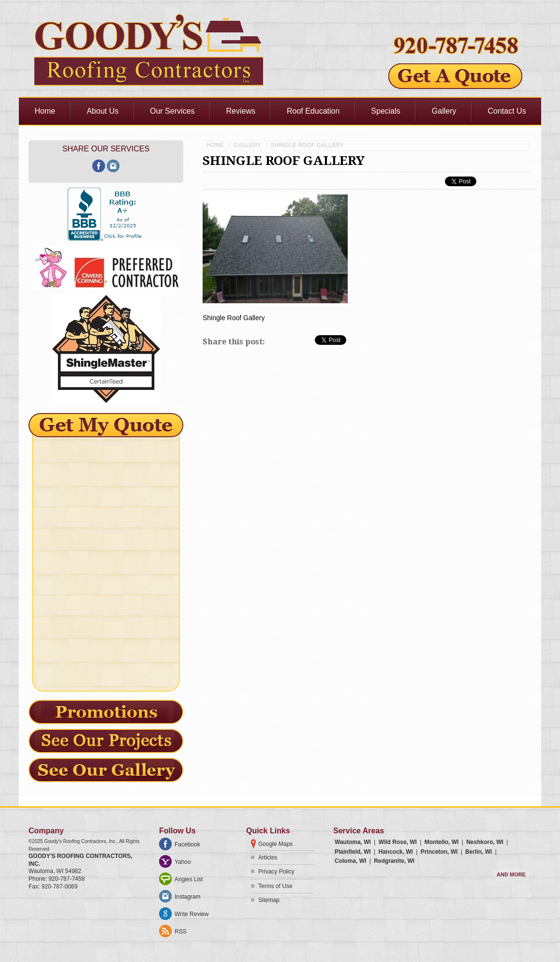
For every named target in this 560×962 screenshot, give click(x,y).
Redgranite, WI (394, 861)
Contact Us (507, 111)
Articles (268, 858)
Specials (385, 111)
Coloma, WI (350, 861)
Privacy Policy (276, 872)
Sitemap (269, 900)
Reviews (240, 111)
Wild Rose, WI (398, 842)
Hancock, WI (395, 852)
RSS (181, 932)
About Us (103, 111)
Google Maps (275, 844)
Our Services (172, 111)
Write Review (192, 914)
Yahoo (183, 862)
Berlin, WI (479, 852)
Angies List (189, 879)
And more (511, 874)
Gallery (444, 111)
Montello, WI (442, 842)
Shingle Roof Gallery (308, 145)
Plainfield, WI (353, 852)
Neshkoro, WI (485, 842)
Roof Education (313, 111)
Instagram (187, 897)
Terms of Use (275, 886)
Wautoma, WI (353, 842)
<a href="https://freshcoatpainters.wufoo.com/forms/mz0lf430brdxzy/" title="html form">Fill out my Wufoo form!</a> (106, 559)
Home (45, 111)
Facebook (187, 844)
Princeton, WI (439, 852)
